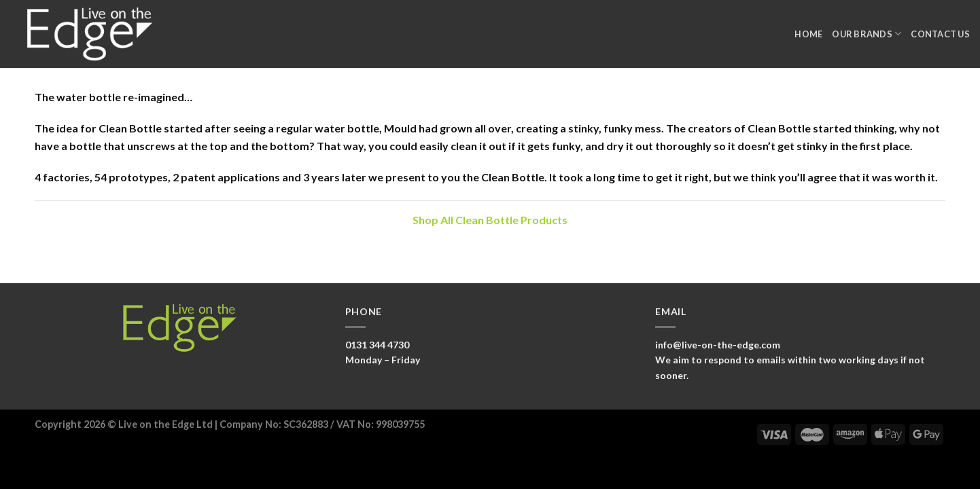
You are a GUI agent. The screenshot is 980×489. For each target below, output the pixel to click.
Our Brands (867, 34)
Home (808, 34)
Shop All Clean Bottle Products (490, 220)
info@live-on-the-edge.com (718, 345)
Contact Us (940, 34)
